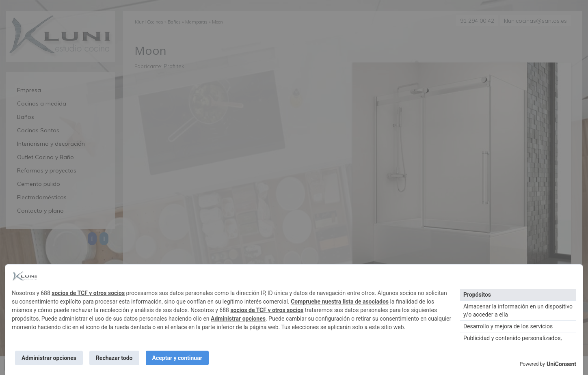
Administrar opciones (238, 319)
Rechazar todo (114, 358)
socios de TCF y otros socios (88, 293)
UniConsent (561, 364)
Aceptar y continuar (177, 358)
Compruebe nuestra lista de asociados (340, 302)
